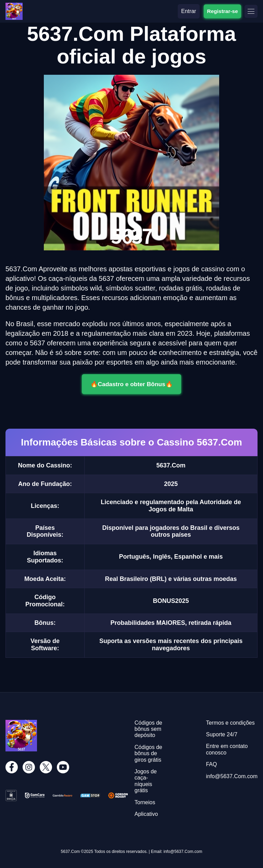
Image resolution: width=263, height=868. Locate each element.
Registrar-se (222, 11)
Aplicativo (146, 814)
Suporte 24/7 (222, 734)
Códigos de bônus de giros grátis (148, 753)
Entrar (189, 11)
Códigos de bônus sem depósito (148, 729)
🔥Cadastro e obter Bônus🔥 (132, 384)
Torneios (145, 802)
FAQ (211, 764)
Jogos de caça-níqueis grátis (146, 781)
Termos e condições (230, 723)
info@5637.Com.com (232, 776)
